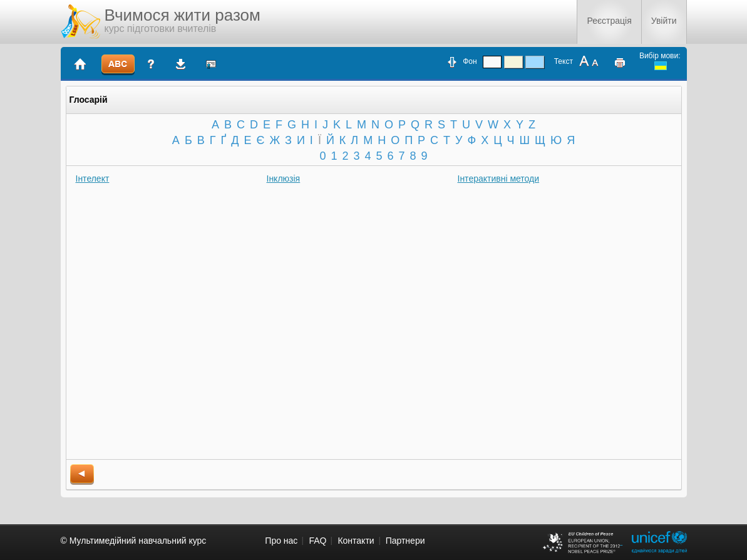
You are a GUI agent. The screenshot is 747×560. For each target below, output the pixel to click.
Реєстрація (609, 21)
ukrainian (661, 66)
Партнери (405, 541)
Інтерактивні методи (499, 179)
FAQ (317, 541)
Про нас (281, 541)
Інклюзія (284, 179)
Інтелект (93, 179)
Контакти (356, 541)
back (82, 474)
